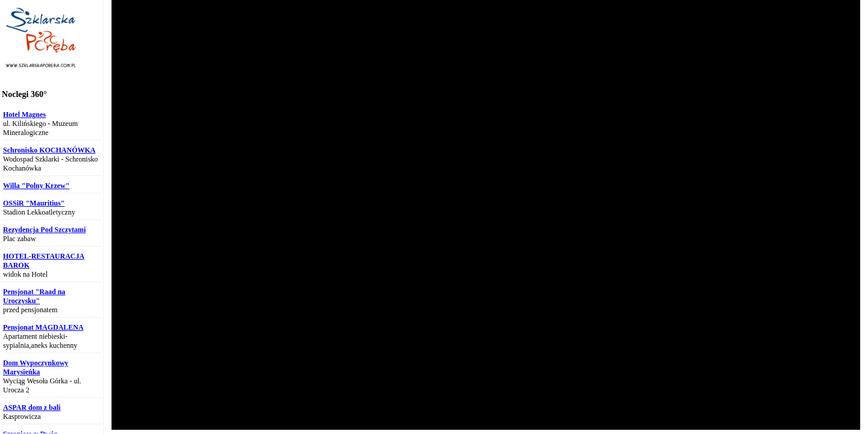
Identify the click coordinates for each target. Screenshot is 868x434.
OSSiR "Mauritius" (34, 203)
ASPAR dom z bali (32, 407)
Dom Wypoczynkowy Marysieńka (36, 367)
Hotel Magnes (24, 115)
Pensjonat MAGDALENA (43, 327)
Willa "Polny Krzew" (36, 186)
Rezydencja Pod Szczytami (44, 230)
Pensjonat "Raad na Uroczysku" (34, 296)
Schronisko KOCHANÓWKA (49, 150)
